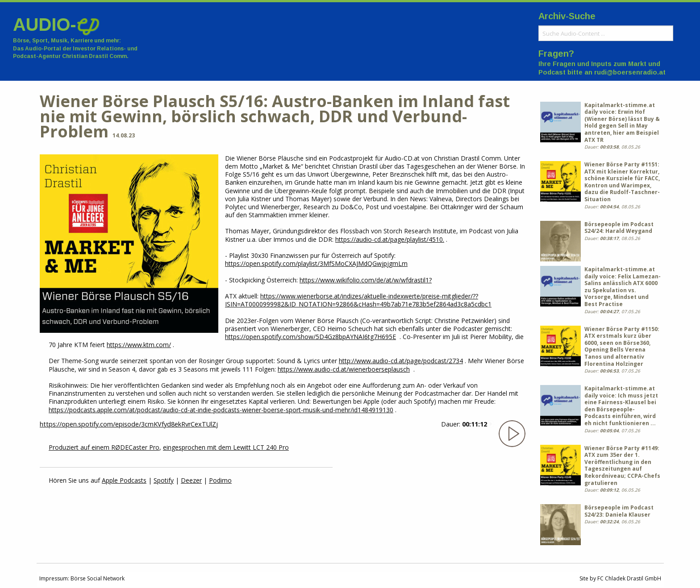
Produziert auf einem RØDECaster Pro (104, 447)
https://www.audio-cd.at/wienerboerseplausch (344, 369)
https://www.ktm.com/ (139, 345)
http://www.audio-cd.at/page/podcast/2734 (401, 361)
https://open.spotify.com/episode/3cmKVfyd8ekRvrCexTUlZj (129, 424)
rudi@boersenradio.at (630, 72)
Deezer (191, 480)
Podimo (220, 480)
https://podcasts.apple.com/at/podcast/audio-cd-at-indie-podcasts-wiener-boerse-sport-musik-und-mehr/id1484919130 (221, 410)
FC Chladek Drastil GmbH (629, 578)
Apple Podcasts (124, 480)
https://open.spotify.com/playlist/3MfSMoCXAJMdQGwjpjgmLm (316, 263)
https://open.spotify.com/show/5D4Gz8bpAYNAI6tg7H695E (310, 337)
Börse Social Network (98, 578)
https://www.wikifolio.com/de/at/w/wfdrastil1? (366, 280)
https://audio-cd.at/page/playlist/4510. (390, 239)
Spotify (164, 480)
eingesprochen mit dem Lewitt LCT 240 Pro (226, 447)
